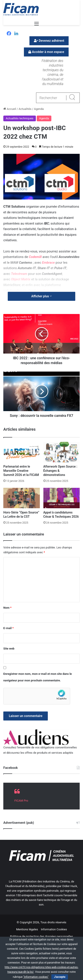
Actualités (25, 109)
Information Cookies (54, 929)
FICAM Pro (21, 801)
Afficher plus (41, 296)
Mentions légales (27, 929)
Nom (7, 608)
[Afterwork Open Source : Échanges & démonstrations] (62, 452)
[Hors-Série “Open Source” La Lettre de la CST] (22, 498)
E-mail (9, 628)
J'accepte (60, 977)
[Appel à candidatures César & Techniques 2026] (62, 498)
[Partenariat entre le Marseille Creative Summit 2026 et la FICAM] (22, 452)
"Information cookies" (36, 977)
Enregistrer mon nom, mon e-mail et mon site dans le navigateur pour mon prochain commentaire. (38, 677)
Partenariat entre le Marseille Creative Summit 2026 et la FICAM (21, 471)
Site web (9, 649)
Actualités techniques (20, 118)
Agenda (39, 109)
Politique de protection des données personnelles (41, 936)
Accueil (10, 109)
